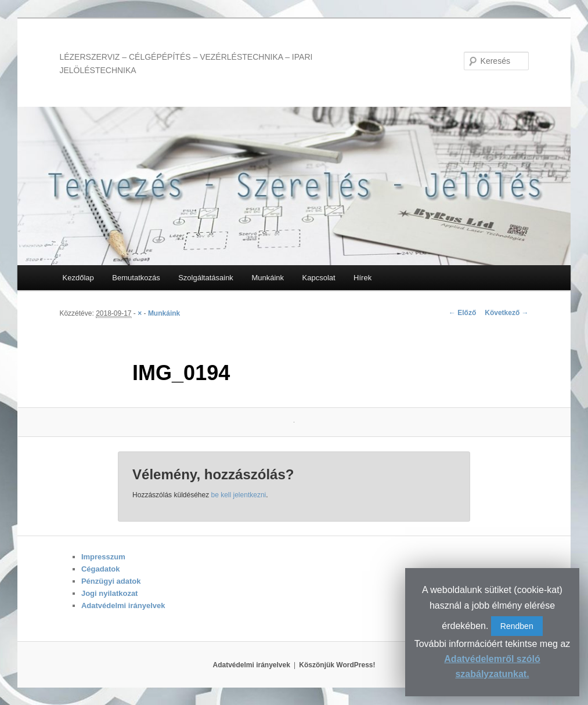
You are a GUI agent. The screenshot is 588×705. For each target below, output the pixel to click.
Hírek (362, 278)
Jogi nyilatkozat (110, 593)
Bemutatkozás (136, 278)
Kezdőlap (78, 278)
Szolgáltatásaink (206, 278)
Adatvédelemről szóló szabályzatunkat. (492, 666)
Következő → (506, 313)
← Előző (462, 313)
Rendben (517, 626)
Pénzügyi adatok (111, 581)
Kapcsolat (319, 278)
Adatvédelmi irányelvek (123, 605)
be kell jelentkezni (239, 495)
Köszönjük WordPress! (337, 665)
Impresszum (103, 557)
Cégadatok (100, 569)
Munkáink (268, 278)
